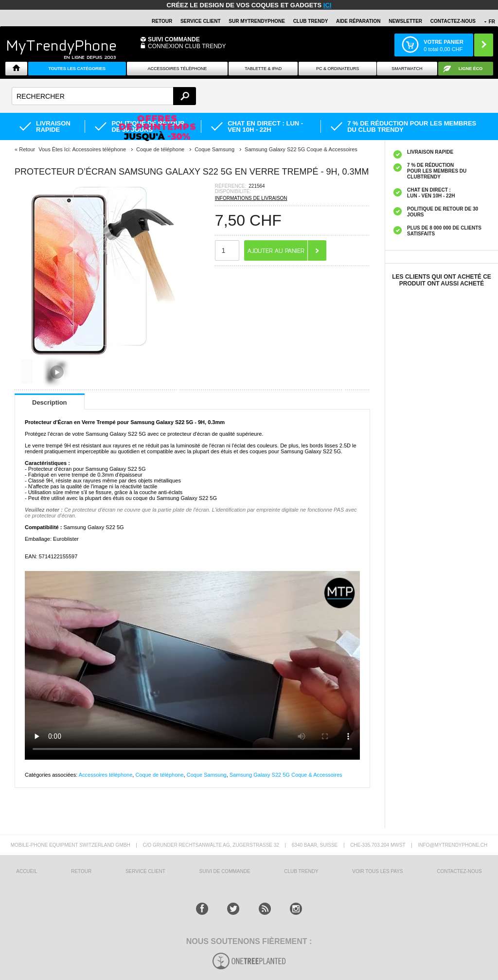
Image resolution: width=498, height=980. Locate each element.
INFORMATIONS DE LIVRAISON (251, 198)
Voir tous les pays (377, 871)
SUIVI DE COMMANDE (225, 871)
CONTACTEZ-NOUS (453, 21)
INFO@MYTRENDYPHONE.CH (453, 845)
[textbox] (104, 96)
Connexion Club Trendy (187, 46)
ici (328, 5)
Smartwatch (407, 69)
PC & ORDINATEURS (338, 69)
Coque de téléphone (159, 775)
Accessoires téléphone (106, 775)
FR (492, 22)
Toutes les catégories (77, 69)
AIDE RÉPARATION (358, 21)
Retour (27, 149)
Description (50, 402)
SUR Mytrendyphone (257, 21)
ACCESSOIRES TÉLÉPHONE (177, 69)
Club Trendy (311, 21)
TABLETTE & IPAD (263, 69)
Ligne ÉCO (471, 69)
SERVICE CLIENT (201, 21)
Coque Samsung (207, 775)
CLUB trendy (301, 871)
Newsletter (405, 21)
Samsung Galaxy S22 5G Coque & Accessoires (286, 775)
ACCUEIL (27, 871)
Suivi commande (174, 39)
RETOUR (162, 21)
